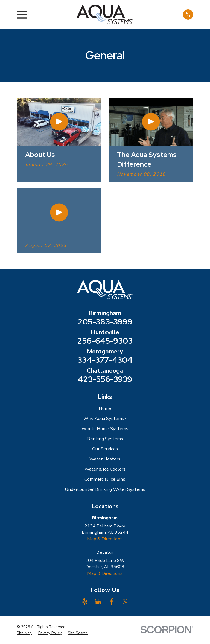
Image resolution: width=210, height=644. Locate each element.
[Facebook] (112, 601)
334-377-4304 (105, 360)
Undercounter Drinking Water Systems (105, 489)
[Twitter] (125, 601)
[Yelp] (85, 601)
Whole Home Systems (105, 429)
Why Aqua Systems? (105, 418)
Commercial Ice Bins (105, 479)
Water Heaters (105, 459)
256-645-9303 (105, 341)
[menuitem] (24, 633)
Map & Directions (105, 539)
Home (105, 408)
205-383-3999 (105, 322)
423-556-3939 (105, 379)
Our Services (105, 449)
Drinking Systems (105, 439)
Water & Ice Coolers (105, 469)
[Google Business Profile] (98, 601)
